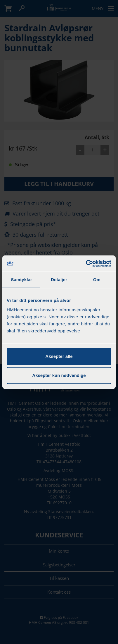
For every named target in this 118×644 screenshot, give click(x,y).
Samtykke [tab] (21, 280)
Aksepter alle (59, 356)
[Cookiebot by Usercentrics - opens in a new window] (86, 264)
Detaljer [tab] (59, 280)
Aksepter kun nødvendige (59, 375)
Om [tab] (97, 280)
